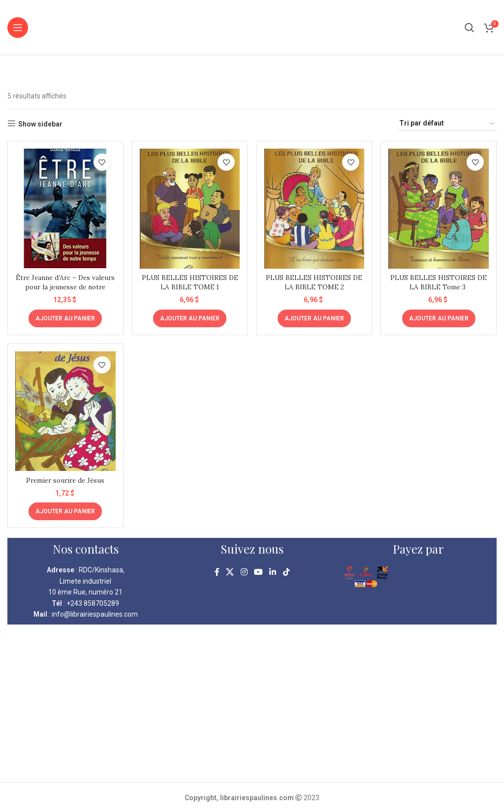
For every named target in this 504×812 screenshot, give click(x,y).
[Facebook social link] (217, 571)
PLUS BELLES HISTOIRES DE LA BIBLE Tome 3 (439, 281)
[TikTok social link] (286, 571)
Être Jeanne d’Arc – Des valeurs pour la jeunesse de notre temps (65, 286)
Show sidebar (40, 124)
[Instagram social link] (244, 571)
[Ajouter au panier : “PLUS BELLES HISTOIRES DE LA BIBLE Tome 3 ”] (439, 317)
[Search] (470, 28)
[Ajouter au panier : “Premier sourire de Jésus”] (65, 510)
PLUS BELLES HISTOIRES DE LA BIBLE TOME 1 (190, 281)
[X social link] (230, 571)
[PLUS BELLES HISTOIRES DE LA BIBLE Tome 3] (440, 208)
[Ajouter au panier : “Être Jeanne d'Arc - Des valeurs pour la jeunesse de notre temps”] (65, 317)
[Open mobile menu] (18, 28)
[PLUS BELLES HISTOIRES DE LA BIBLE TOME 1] (190, 208)
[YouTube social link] (258, 571)
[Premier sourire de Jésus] (65, 411)
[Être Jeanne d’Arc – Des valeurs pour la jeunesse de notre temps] (65, 208)
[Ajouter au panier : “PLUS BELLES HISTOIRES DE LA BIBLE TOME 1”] (190, 317)
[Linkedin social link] (273, 571)
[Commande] (447, 124)
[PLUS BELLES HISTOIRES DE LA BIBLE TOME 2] (315, 208)
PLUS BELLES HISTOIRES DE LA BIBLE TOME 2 (314, 281)
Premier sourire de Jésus (65, 479)
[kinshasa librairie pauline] (252, 702)
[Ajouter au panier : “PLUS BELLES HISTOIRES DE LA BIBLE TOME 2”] (314, 317)
